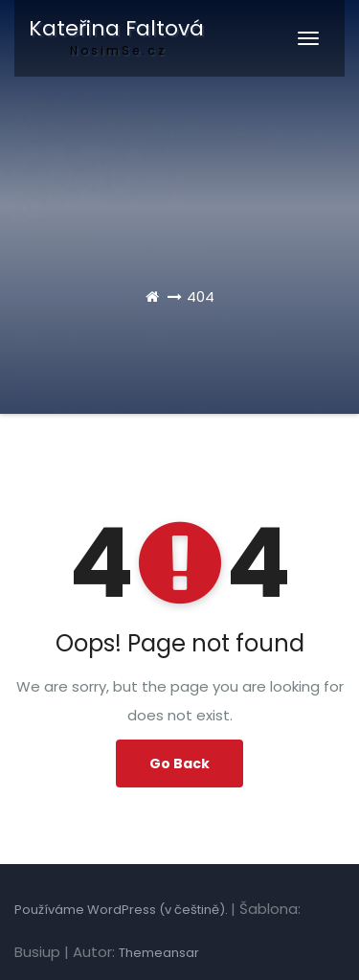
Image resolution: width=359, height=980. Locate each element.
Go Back (179, 763)
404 (201, 296)
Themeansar (159, 953)
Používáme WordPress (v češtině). (123, 910)
